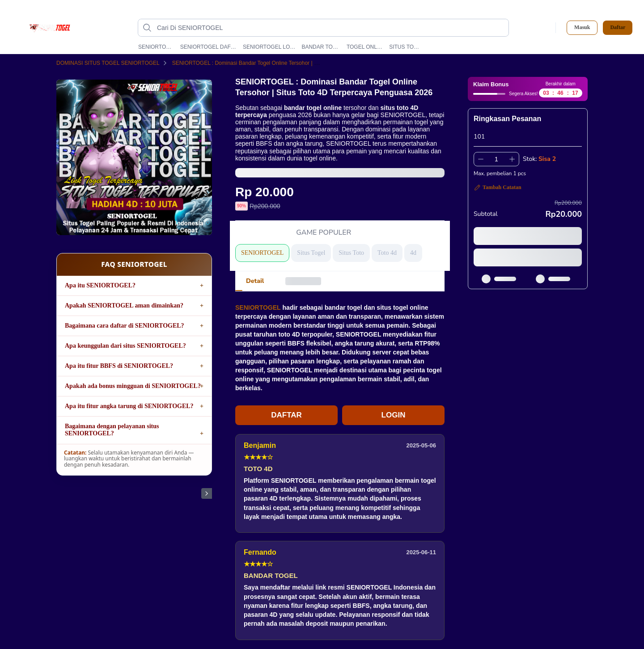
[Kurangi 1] (481, 159)
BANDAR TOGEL (321, 47)
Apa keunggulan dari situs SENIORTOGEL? (125, 346)
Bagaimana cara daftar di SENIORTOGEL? (125, 326)
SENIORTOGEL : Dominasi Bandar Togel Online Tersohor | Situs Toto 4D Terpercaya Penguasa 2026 (298, 63)
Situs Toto (351, 253)
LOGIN (394, 415)
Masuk (582, 27)
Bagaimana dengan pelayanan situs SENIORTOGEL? (112, 430)
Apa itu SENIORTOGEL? (100, 285)
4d (413, 253)
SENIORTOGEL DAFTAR (209, 47)
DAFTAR (286, 415)
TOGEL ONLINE (365, 47)
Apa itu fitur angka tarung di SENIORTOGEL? (129, 406)
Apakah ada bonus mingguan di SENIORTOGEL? (133, 386)
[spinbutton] (496, 159)
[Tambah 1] (512, 159)
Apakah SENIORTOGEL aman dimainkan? (124, 306)
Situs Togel (311, 253)
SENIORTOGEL (156, 47)
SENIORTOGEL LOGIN (269, 47)
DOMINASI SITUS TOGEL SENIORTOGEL (113, 63)
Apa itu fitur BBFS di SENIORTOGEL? (119, 366)
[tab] (255, 281)
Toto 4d (387, 253)
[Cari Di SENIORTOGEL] (330, 28)
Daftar (618, 27)
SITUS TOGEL (406, 47)
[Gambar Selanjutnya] (207, 493)
